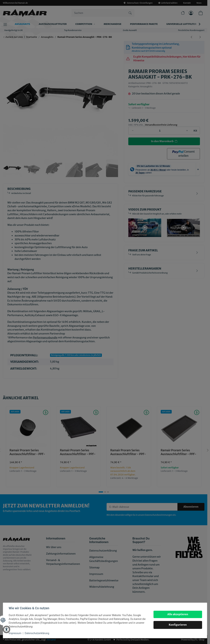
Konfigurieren (178, 625)
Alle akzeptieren (178, 614)
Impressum (15, 633)
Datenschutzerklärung (37, 633)
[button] (6, 629)
